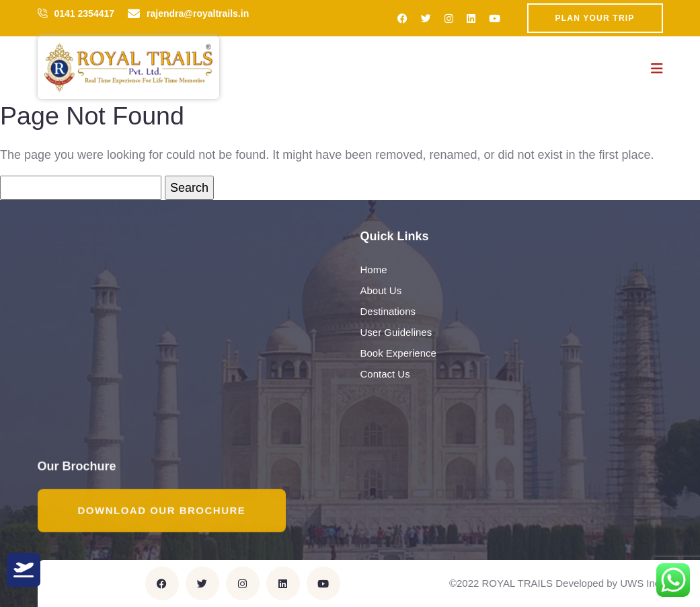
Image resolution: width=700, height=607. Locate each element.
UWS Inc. (641, 583)
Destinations (388, 312)
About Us (381, 291)
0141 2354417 (85, 13)
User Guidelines (396, 333)
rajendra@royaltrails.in (198, 13)
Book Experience (398, 354)
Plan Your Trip (595, 18)
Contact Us (385, 374)
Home (374, 270)
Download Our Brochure (162, 511)
